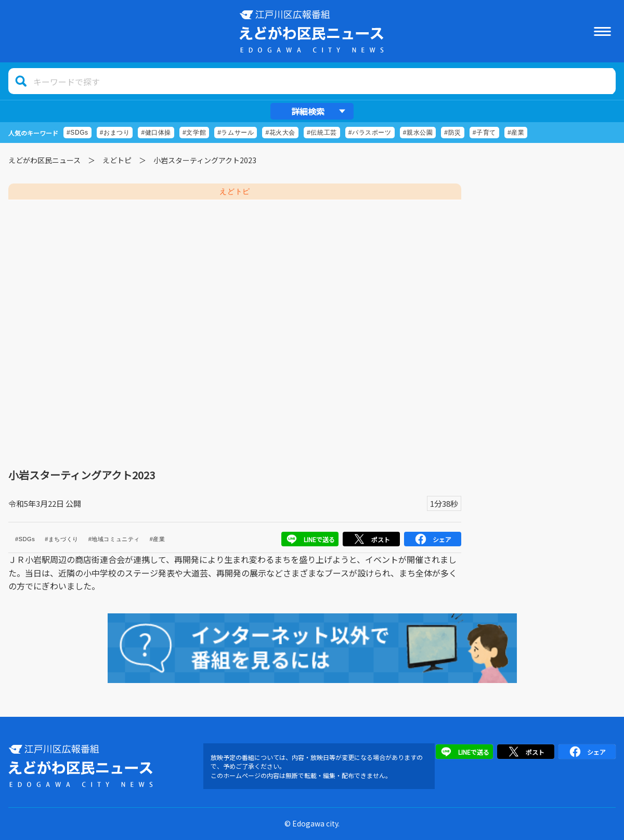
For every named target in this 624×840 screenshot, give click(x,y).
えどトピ (117, 160)
